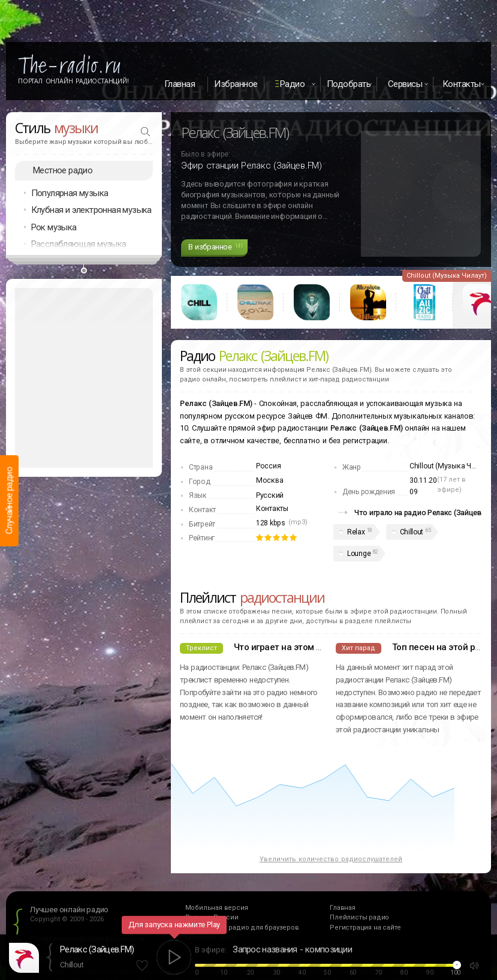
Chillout (412, 532)
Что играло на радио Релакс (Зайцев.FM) (425, 512)
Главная (180, 84)
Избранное (236, 84)
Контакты (272, 509)
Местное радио (63, 170)
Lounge (359, 554)
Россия (268, 466)
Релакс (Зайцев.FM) (97, 949)
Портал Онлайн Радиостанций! (73, 81)
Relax (356, 532)
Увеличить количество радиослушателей (331, 859)
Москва (269, 480)
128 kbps (271, 523)
